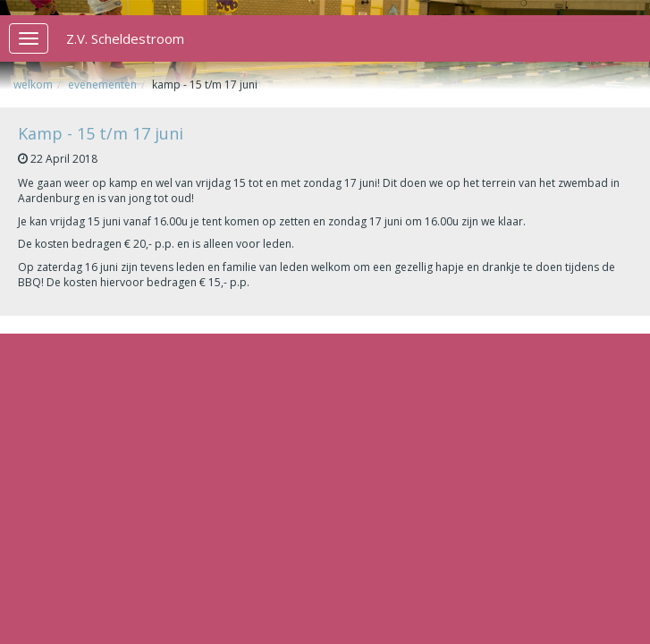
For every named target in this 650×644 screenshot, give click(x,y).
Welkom (33, 85)
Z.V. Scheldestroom (125, 38)
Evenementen (102, 85)
